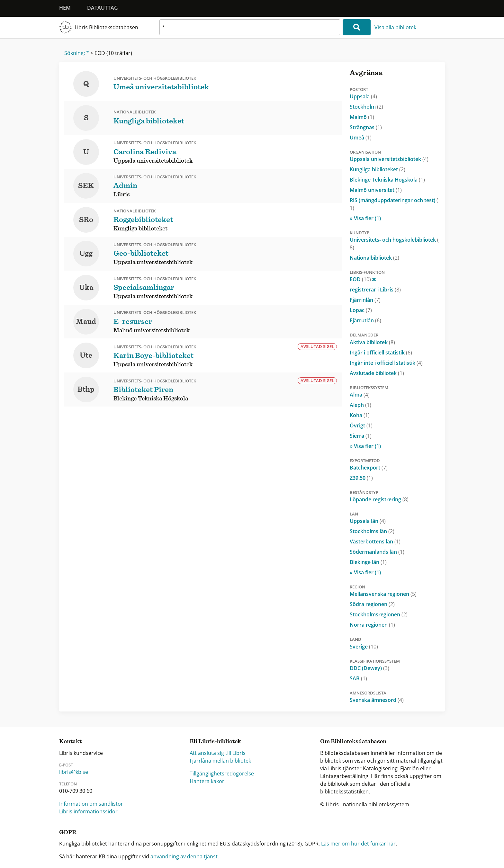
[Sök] (357, 27)
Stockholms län (372, 531)
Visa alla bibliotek (395, 27)
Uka (86, 288)
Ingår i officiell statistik (381, 353)
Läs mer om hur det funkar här (358, 844)
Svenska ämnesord (377, 700)
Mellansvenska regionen (383, 594)
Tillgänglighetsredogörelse (222, 774)
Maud (86, 322)
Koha (360, 415)
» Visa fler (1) (365, 218)
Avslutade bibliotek (377, 373)
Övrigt (361, 425)
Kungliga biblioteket (378, 169)
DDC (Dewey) (369, 668)
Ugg (86, 254)
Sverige (364, 647)
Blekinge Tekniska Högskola (387, 180)
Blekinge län (368, 562)
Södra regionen (372, 604)
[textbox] (250, 27)
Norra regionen (372, 625)
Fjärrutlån (365, 320)
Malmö (362, 117)
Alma (360, 395)
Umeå (361, 138)
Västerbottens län (375, 541)
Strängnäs (366, 127)
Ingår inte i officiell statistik (386, 363)
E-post (66, 765)
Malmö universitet (376, 190)
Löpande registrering (379, 499)
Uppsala (363, 96)
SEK (86, 186)
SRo (86, 220)
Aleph (360, 405)
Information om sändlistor (91, 804)
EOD (363, 279)
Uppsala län (368, 521)
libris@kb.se (74, 772)
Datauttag (103, 8)
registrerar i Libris (375, 290)
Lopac (361, 310)
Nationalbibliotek (374, 258)
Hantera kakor (207, 781)
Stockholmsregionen (379, 614)
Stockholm (366, 107)
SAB (358, 678)
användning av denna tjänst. (185, 856)
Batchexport (369, 468)
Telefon (68, 784)
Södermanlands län (377, 552)
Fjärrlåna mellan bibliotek (220, 761)
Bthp (86, 389)
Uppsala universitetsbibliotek (389, 159)
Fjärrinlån (365, 300)
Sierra (361, 436)
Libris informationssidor (88, 811)
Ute (86, 355)
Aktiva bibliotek (372, 342)
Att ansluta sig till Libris (218, 753)
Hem (65, 8)
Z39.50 (361, 478)
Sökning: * (77, 53)
